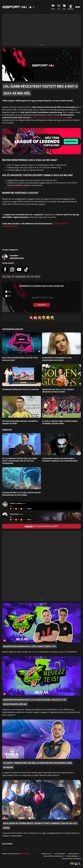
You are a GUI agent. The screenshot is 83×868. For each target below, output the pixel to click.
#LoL (29, 277)
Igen (10, 292)
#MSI (32, 277)
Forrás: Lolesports (10, 250)
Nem (9, 296)
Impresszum (46, 854)
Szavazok (41, 305)
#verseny (38, 277)
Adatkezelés (73, 854)
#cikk (4, 277)
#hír (13, 277)
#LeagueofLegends (21, 277)
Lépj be (29, 526)
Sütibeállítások (72, 856)
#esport (9, 277)
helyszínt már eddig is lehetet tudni (50, 118)
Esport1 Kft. (25, 854)
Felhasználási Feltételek (71, 859)
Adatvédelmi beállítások (53, 856)
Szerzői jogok (60, 854)
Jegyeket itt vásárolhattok (17, 188)
